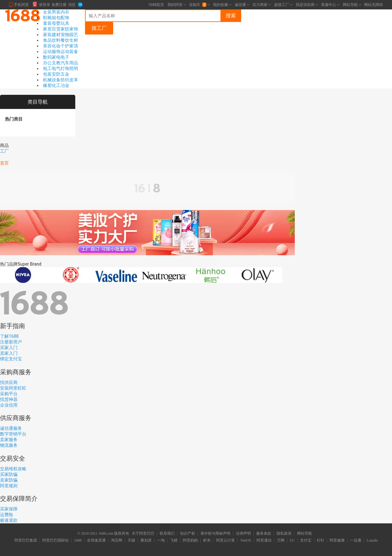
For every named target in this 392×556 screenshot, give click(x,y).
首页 (4, 163)
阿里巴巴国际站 (56, 541)
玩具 (65, 23)
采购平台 (9, 394)
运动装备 (69, 51)
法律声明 (243, 534)
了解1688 (9, 336)
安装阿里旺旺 (13, 388)
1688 (78, 541)
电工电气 (52, 68)
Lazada (372, 541)
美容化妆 (52, 46)
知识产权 (188, 534)
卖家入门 (9, 353)
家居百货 (52, 29)
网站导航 (305, 534)
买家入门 (9, 348)
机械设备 (52, 80)
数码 (47, 57)
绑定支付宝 (11, 359)
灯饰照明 (69, 68)
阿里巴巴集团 (26, 541)
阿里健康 (337, 541)
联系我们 (167, 534)
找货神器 (9, 399)
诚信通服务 (11, 428)
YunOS (246, 541)
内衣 (65, 12)
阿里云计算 (225, 541)
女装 (47, 12)
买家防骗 (9, 474)
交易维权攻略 (13, 469)
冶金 (65, 85)
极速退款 (9, 520)
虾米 (207, 541)
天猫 (131, 541)
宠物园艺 (69, 35)
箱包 (56, 18)
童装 (47, 23)
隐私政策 (284, 534)
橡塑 (47, 85)
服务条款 (264, 534)
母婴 (56, 23)
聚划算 (146, 541)
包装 (47, 74)
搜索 (231, 16)
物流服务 (9, 445)
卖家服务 (9, 440)
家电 (56, 57)
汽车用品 (69, 63)
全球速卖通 (96, 541)
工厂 (4, 151)
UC (292, 541)
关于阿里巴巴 (143, 534)
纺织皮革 (69, 80)
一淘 (161, 541)
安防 (56, 74)
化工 (56, 85)
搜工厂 (99, 28)
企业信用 (9, 405)
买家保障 (9, 509)
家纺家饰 (69, 29)
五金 (65, 74)
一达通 (356, 541)
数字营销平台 (13, 434)
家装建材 (52, 35)
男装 (56, 12)
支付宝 (306, 541)
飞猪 (174, 541)
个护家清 (69, 46)
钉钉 (320, 541)
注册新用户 (11, 342)
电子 (65, 57)
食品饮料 (52, 40)
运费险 (7, 515)
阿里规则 (9, 486)
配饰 (65, 18)
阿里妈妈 (190, 541)
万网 (281, 541)
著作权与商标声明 (215, 534)
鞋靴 (47, 18)
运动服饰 (52, 51)
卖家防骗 (9, 480)
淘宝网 (117, 541)
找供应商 (9, 382)
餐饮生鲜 (69, 40)
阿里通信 (264, 541)
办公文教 (52, 63)
